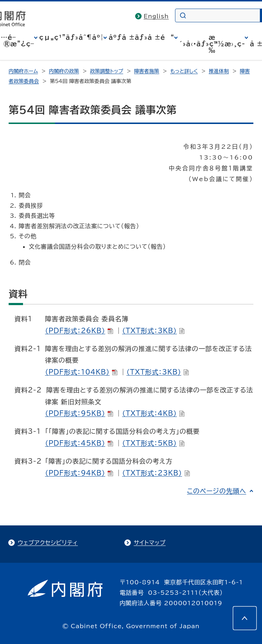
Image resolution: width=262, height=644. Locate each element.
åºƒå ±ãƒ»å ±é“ (141, 37)
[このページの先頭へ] (245, 618)
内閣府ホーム (23, 71)
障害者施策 (147, 71)
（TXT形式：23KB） (156, 473)
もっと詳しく (184, 71)
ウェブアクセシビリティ (48, 543)
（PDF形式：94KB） (79, 473)
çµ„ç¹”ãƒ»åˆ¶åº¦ (71, 37)
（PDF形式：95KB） (79, 413)
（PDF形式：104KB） (81, 372)
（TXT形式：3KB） (153, 331)
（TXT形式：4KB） (153, 413)
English (156, 16)
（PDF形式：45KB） (79, 443)
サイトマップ (150, 543)
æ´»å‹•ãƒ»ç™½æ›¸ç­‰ (212, 44)
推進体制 (219, 71)
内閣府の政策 (64, 71)
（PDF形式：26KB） (79, 331)
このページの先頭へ (217, 491)
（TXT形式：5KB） (153, 443)
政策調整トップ (106, 71)
